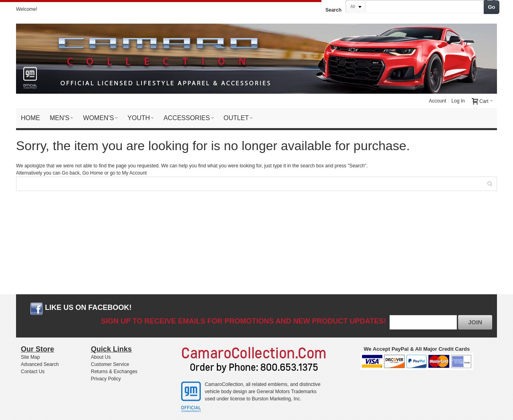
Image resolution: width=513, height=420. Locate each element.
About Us (101, 357)
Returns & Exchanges (114, 372)
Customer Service (110, 364)
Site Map (30, 357)
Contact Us (33, 372)
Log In (458, 101)
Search (333, 10)
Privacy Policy (106, 379)
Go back (71, 173)
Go (492, 7)
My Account (134, 173)
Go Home (92, 173)
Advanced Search (40, 364)
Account (437, 101)
